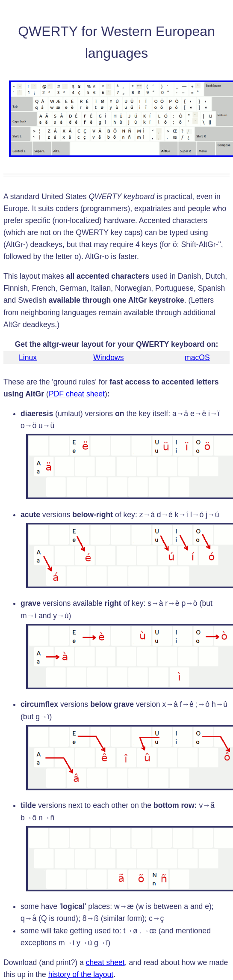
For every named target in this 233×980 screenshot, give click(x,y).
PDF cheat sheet (77, 394)
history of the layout (81, 974)
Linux (28, 357)
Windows (108, 357)
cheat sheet (105, 962)
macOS (197, 357)
